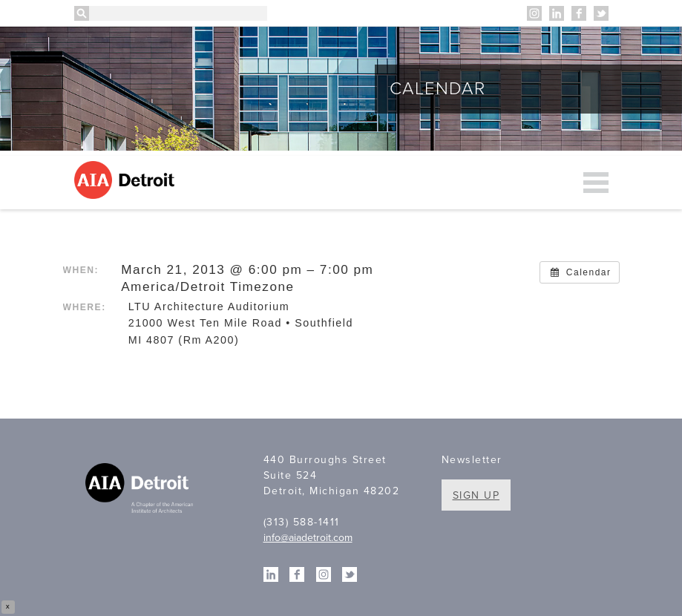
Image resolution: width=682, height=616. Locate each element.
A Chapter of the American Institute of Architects (141, 490)
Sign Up (476, 495)
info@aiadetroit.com (308, 538)
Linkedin (557, 13)
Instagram (534, 13)
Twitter (601, 13)
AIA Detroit (127, 180)
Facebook (579, 13)
